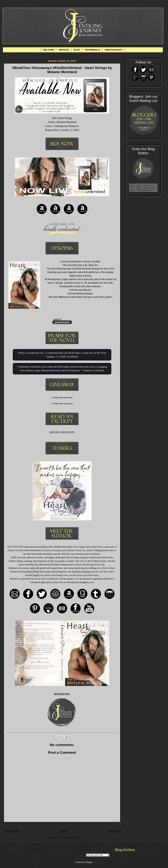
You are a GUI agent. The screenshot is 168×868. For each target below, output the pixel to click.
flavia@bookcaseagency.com (80, 582)
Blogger (89, 862)
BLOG (77, 50)
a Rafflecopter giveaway (62, 397)
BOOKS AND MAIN (62, 432)
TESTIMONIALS (92, 50)
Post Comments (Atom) (69, 837)
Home (64, 831)
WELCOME (49, 50)
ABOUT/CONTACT (114, 50)
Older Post (115, 831)
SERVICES (64, 50)
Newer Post (12, 831)
